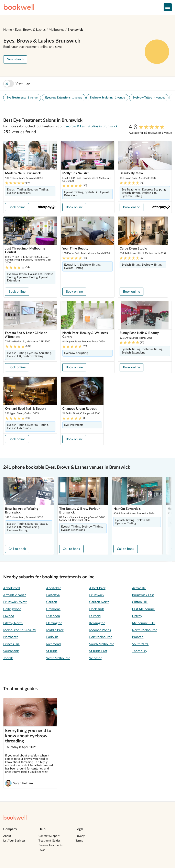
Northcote (11, 637)
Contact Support (49, 836)
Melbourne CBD (144, 623)
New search (15, 59)
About (7, 836)
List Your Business (14, 841)
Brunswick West (15, 602)
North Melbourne (145, 630)
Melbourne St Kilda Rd (19, 630)
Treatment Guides (50, 841)
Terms (79, 841)
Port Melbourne (101, 637)
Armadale (139, 588)
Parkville (52, 637)
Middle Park (55, 630)
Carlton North (99, 602)
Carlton (52, 602)
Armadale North (15, 595)
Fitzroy (137, 616)
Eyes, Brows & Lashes (30, 30)
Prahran (138, 637)
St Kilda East (98, 651)
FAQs (42, 850)
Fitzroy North (13, 623)
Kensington (97, 623)
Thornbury (140, 651)
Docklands (97, 609)
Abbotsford (12, 588)
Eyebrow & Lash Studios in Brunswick (91, 126)
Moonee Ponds (100, 630)
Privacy (80, 836)
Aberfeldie (54, 588)
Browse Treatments (51, 845)
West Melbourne (58, 658)
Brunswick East (143, 595)
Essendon (53, 616)
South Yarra (140, 644)
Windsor (95, 658)
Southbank (11, 651)
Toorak (8, 658)
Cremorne (53, 609)
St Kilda (52, 651)
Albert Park (97, 588)
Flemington (54, 623)
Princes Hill (11, 644)
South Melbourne (102, 644)
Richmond (53, 644)
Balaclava (53, 595)
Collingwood (12, 609)
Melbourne (57, 30)
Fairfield (95, 616)
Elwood (9, 616)
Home (8, 30)
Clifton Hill (140, 602)
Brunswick (75, 30)
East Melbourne (143, 609)
